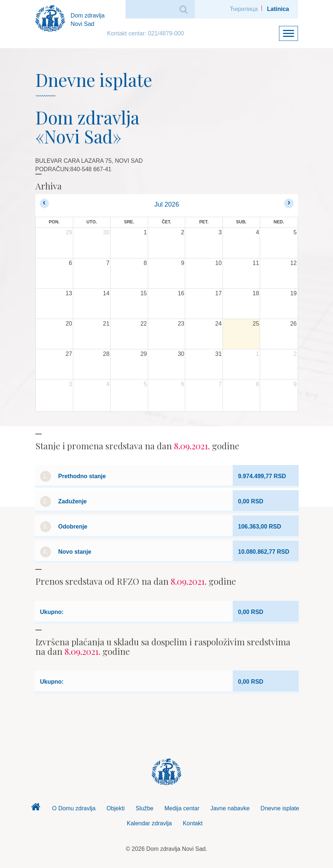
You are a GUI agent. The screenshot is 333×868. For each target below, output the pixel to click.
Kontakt (193, 823)
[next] (289, 203)
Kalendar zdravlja (150, 823)
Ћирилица (244, 9)
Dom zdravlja (36, 809)
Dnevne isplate (280, 808)
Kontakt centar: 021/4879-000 (146, 33)
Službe (145, 808)
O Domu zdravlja (74, 808)
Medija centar (182, 808)
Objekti (116, 808)
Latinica (278, 9)
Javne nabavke (230, 808)
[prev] (44, 203)
